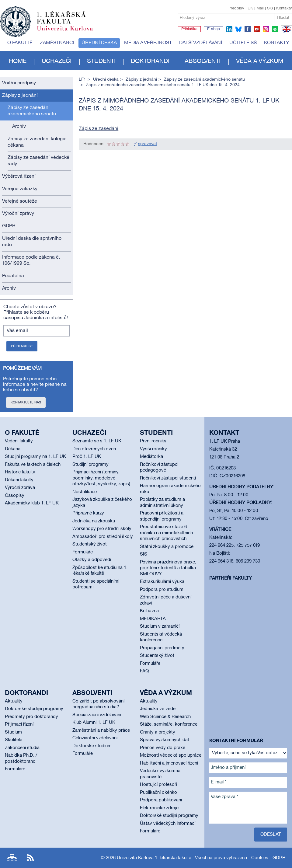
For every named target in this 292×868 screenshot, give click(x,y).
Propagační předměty (162, 648)
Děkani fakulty (19, 480)
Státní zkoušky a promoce (167, 547)
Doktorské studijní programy (34, 709)
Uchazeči (57, 61)
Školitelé (14, 740)
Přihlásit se (22, 346)
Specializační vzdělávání (97, 715)
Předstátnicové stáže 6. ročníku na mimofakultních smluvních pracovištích (166, 533)
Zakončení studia (22, 748)
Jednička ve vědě (158, 709)
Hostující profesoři (158, 785)
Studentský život (90, 544)
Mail (260, 9)
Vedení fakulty (19, 441)
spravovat (148, 144)
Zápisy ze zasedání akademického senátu (32, 111)
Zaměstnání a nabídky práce (101, 730)
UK (250, 9)
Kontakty (284, 9)
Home (18, 61)
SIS (270, 9)
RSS (30, 858)
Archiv (9, 288)
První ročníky (153, 441)
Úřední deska (99, 43)
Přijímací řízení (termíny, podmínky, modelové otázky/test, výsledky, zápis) (101, 478)
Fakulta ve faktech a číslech (33, 465)
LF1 (82, 80)
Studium (13, 732)
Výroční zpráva (20, 488)
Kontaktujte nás (26, 403)
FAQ (144, 671)
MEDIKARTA (153, 619)
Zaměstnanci (57, 43)
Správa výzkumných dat (165, 740)
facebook (248, 29)
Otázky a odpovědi (92, 560)
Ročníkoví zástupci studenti (168, 478)
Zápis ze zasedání (99, 129)
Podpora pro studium (162, 590)
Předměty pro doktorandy (31, 717)
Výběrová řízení (19, 176)
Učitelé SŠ (243, 43)
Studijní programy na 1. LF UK (35, 457)
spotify (275, 29)
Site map (12, 858)
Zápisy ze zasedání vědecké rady (38, 161)
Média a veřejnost (148, 43)
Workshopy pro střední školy (102, 529)
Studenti (101, 61)
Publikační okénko (158, 793)
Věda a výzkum (260, 61)
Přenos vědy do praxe (163, 748)
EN (285, 33)
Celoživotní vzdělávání (95, 738)
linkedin (229, 29)
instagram (266, 29)
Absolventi (203, 61)
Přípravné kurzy (88, 513)
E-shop (214, 29)
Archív (19, 127)
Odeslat (271, 835)
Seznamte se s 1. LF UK (97, 441)
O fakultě (20, 43)
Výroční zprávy (18, 214)
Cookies (260, 858)
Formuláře (83, 552)
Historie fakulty (20, 472)
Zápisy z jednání (20, 96)
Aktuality (14, 701)
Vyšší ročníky (153, 449)
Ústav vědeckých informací (168, 824)
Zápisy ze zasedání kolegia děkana (37, 142)
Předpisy (236, 9)
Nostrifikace (85, 492)
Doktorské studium (92, 746)
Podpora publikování (161, 800)
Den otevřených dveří (94, 449)
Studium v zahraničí (160, 626)
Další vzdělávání (201, 43)
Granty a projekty (158, 732)
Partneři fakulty (231, 578)
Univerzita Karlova (70, 32)
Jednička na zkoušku (94, 521)
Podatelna (13, 276)
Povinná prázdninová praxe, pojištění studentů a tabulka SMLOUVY (168, 568)
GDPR (9, 226)
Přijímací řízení (19, 724)
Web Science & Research (165, 717)
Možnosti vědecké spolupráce (171, 755)
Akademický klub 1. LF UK (32, 503)
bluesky (238, 29)
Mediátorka (151, 457)
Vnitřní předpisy (19, 83)
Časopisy (15, 496)
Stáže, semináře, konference (169, 724)
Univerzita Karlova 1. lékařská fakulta (154, 858)
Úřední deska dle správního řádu (32, 242)
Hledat (283, 18)
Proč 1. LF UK (87, 457)
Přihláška (189, 29)
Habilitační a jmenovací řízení (169, 763)
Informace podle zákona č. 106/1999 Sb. (31, 261)
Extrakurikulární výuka (162, 582)
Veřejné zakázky (20, 189)
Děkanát (13, 449)
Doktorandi (150, 61)
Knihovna (149, 611)
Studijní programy (90, 465)
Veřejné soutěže (20, 201)
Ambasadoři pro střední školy (103, 537)
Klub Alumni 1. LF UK (94, 723)
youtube (257, 29)
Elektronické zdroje (159, 808)
